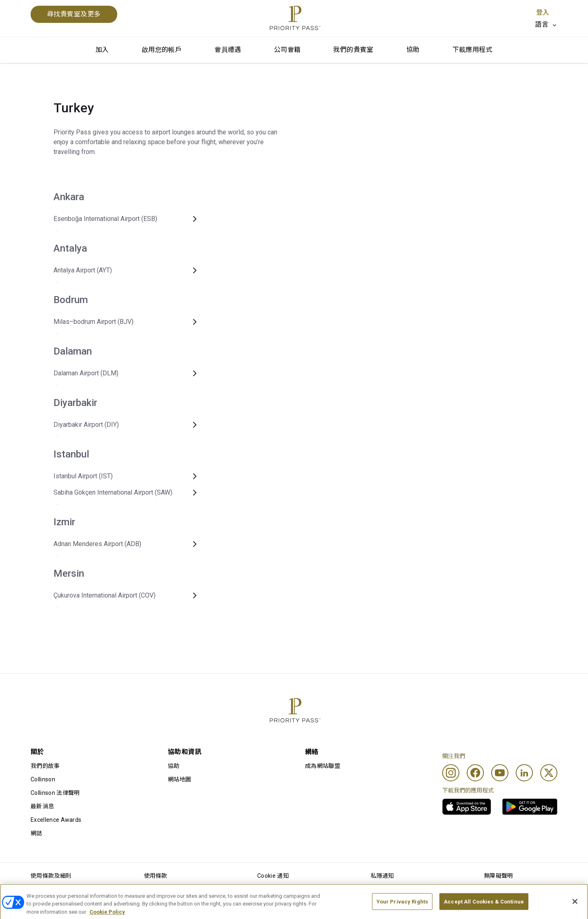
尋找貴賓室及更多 (74, 14)
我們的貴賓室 (353, 50)
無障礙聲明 (499, 876)
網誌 (37, 833)
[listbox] (546, 25)
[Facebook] (475, 773)
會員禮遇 (228, 50)
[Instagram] (451, 773)
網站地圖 (179, 779)
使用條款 (156, 876)
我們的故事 (45, 766)
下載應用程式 (472, 50)
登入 (543, 12)
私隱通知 (382, 876)
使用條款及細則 (51, 876)
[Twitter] (549, 773)
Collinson (43, 779)
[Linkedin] (524, 773)
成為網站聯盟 (323, 766)
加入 (102, 50)
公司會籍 (287, 50)
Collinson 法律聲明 (55, 793)
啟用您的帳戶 (162, 50)
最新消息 (42, 806)
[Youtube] (500, 773)
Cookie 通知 (273, 876)
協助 (413, 50)
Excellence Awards (56, 820)
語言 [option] (542, 24)
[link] (467, 807)
